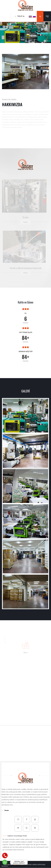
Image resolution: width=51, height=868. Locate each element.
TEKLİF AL (19, 16)
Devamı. (7, 810)
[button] (30, 16)
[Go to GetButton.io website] (5, 866)
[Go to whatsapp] (5, 862)
